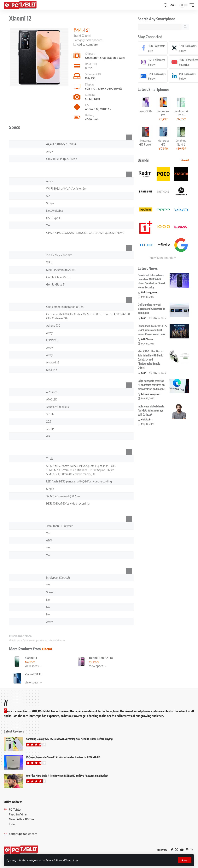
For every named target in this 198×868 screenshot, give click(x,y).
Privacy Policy (54, 860)
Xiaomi (47, 649)
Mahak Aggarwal (150, 293)
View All (185, 161)
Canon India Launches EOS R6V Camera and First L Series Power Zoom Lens (152, 331)
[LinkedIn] (192, 850)
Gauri (144, 319)
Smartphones (94, 40)
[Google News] (153, 77)
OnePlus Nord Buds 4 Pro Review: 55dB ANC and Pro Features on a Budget (67, 776)
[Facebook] (153, 48)
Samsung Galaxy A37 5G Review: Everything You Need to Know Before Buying (69, 739)
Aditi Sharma (148, 340)
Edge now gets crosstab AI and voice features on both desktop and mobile (151, 385)
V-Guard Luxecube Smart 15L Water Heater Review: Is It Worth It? (63, 757)
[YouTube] (181, 850)
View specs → (33, 666)
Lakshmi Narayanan (151, 395)
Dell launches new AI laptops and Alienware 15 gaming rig (151, 309)
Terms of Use (75, 860)
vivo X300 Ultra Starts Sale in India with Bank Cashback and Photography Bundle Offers (150, 360)
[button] (184, 860)
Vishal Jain (146, 420)
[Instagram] (153, 63)
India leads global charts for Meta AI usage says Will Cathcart (151, 411)
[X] (176, 850)
